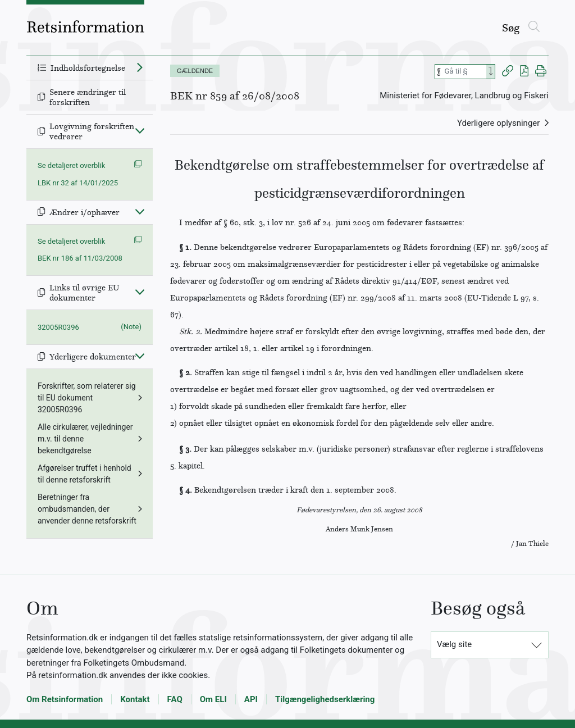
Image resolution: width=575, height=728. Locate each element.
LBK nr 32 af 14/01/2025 (78, 183)
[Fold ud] (140, 67)
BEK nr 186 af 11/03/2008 (80, 258)
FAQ (175, 699)
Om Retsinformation (65, 699)
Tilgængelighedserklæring (325, 699)
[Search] (491, 72)
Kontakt (135, 699)
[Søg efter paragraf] (464, 72)
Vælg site (454, 644)
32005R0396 (58, 327)
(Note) (131, 327)
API (251, 699)
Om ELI (213, 699)
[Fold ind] (140, 130)
